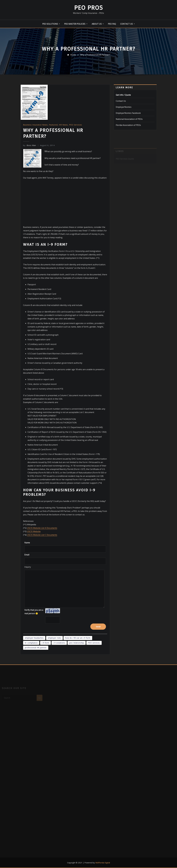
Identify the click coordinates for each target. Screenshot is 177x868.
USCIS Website (34, 531)
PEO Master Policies (76, 24)
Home (73, 55)
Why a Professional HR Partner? (95, 55)
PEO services (94, 643)
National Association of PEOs (129, 119)
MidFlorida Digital (103, 863)
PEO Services (76, 125)
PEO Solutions (51, 24)
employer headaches (34, 638)
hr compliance (31, 643)
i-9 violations (59, 643)
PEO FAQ (112, 24)
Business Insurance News (35, 125)
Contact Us (127, 24)
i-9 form (45, 643)
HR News (63, 125)
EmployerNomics (124, 107)
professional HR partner (36, 648)
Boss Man (30, 145)
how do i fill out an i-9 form (78, 638)
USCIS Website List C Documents (42, 535)
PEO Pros (88, 8)
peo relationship (77, 643)
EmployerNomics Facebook (128, 113)
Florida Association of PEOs (128, 125)
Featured (53, 125)
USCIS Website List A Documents (42, 528)
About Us (98, 24)
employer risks (54, 638)
